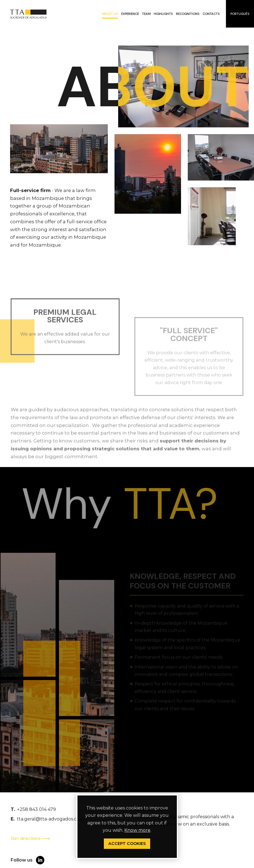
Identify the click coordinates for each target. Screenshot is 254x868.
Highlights (163, 14)
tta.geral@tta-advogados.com (50, 819)
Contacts (211, 14)
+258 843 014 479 (36, 809)
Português (240, 14)
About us (110, 14)
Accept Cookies (127, 844)
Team (146, 14)
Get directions (30, 838)
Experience (130, 14)
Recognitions (188, 14)
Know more (137, 830)
